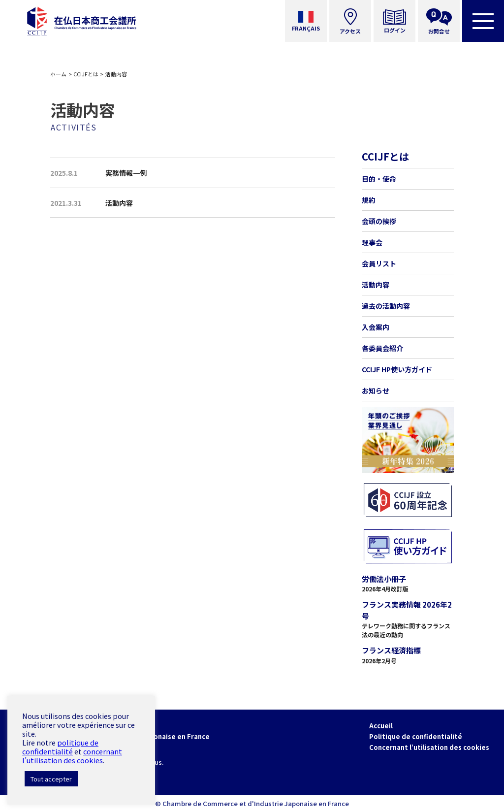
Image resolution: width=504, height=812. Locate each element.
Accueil (381, 726)
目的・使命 (379, 179)
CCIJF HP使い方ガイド (397, 369)
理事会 (372, 242)
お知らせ (376, 390)
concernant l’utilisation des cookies (72, 756)
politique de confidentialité (60, 747)
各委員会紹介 (382, 348)
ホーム (58, 74)
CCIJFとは (86, 74)
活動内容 (376, 285)
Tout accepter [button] (51, 779)
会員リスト (379, 263)
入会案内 (376, 327)
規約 (369, 200)
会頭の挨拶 (379, 221)
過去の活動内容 (386, 306)
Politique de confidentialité (416, 736)
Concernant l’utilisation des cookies (429, 747)
